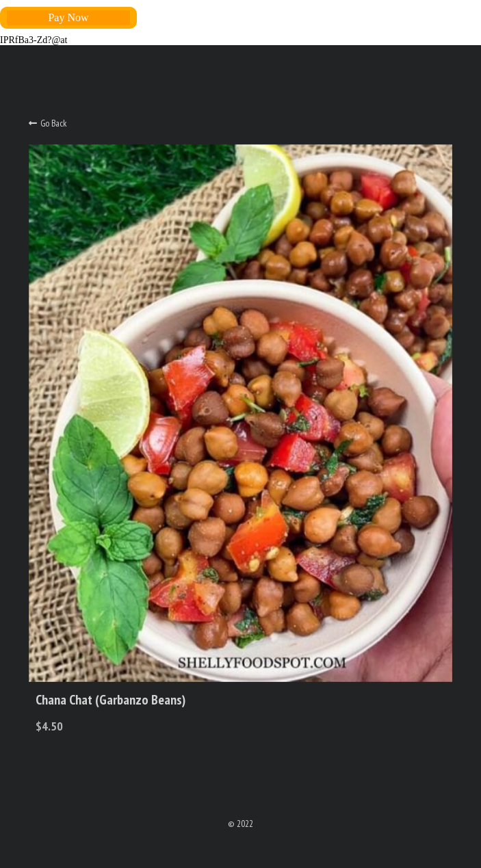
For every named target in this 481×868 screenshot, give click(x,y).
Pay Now (68, 17)
